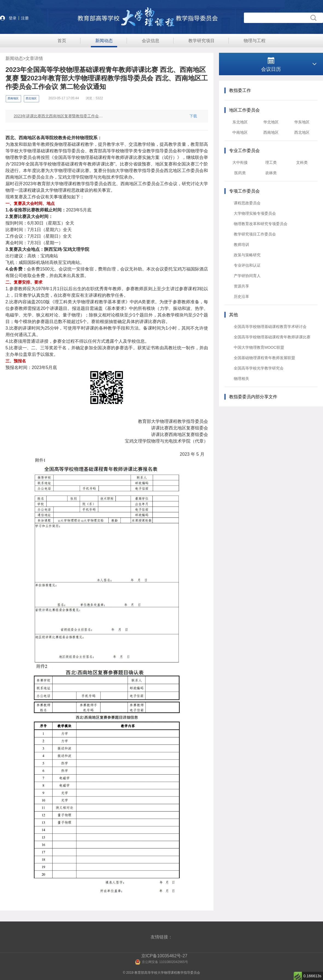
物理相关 (241, 379)
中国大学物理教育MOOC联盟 (259, 347)
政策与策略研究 (247, 255)
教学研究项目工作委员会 (255, 234)
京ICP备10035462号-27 (164, 956)
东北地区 (240, 122)
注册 (25, 18)
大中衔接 (240, 162)
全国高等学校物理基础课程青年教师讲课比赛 (272, 337)
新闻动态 (104, 41)
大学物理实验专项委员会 (255, 213)
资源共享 (241, 286)
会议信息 (151, 41)
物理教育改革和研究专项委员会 (261, 224)
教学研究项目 (201, 41)
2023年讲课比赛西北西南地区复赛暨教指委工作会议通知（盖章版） (59, 116)
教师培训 (241, 245)
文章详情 (34, 58)
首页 (62, 41)
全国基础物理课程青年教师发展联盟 (264, 358)
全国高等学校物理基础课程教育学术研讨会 (270, 327)
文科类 (302, 162)
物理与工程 (255, 41)
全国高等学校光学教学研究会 (259, 368)
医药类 (240, 173)
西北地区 (302, 132)
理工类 (271, 162)
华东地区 (302, 122)
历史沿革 (241, 296)
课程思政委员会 (247, 203)
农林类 (271, 173)
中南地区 (240, 132)
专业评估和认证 (247, 265)
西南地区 (271, 132)
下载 (193, 116)
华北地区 (271, 122)
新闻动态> (15, 58)
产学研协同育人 (247, 276)
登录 (13, 18)
